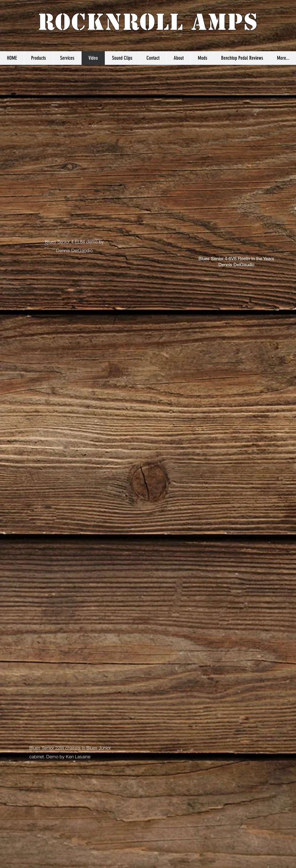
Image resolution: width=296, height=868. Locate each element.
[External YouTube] (224, 113)
